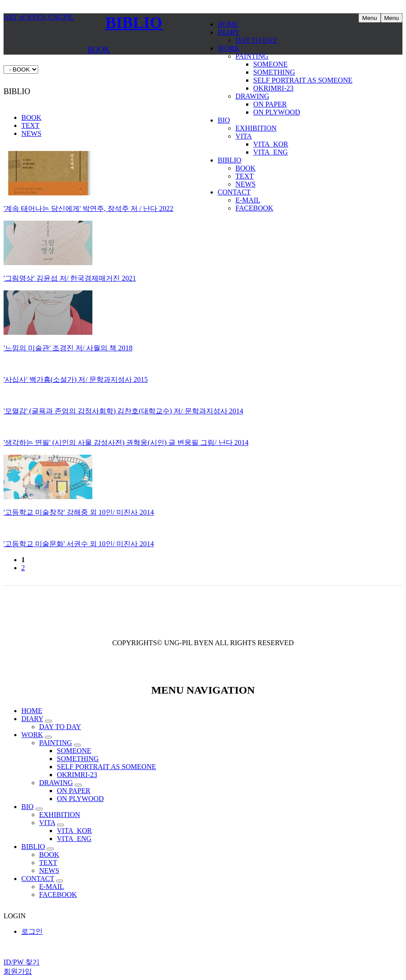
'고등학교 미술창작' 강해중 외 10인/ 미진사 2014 (79, 512)
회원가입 (18, 971)
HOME (228, 24)
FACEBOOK (254, 208)
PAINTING (252, 56)
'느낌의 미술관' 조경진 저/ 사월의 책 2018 (68, 348)
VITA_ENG (271, 152)
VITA (244, 136)
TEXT (245, 176)
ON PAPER (270, 104)
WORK (229, 48)
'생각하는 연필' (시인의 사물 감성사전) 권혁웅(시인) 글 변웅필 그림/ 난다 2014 (126, 442)
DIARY (229, 32)
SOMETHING (274, 72)
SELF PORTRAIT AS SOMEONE (303, 80)
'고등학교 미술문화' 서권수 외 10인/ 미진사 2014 (79, 544)
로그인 (32, 931)
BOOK (245, 168)
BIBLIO (229, 160)
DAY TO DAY (257, 40)
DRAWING (252, 96)
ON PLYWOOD (277, 112)
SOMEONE (270, 64)
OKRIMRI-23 (273, 88)
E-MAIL (248, 200)
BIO (224, 120)
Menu (392, 18)
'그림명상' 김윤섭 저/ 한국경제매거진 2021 (70, 278)
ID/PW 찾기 (22, 962)
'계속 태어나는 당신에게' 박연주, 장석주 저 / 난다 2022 (88, 208)
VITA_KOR (271, 144)
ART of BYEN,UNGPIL (39, 17)
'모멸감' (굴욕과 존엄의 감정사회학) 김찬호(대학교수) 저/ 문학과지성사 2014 (123, 411)
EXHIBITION (256, 128)
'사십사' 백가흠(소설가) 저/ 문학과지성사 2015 (76, 379)
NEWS (245, 184)
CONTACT (234, 192)
